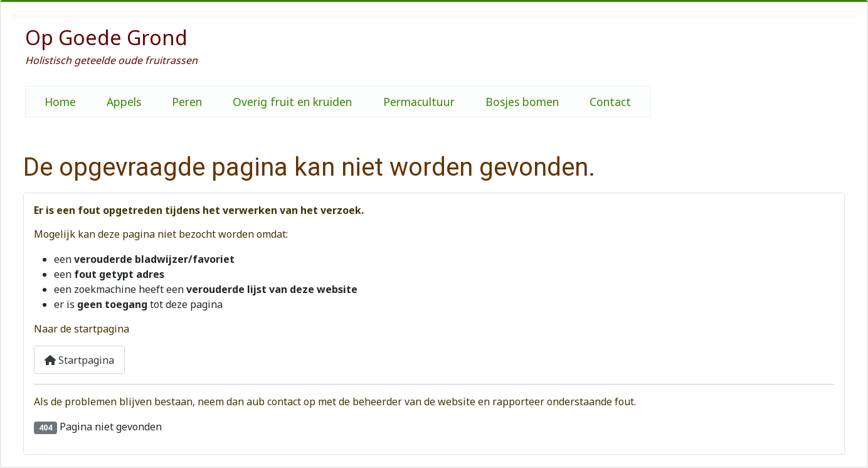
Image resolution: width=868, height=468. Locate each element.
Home (60, 102)
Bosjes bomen (522, 102)
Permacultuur (419, 102)
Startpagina (79, 360)
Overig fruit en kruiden (292, 102)
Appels (124, 102)
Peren (187, 102)
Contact (610, 102)
